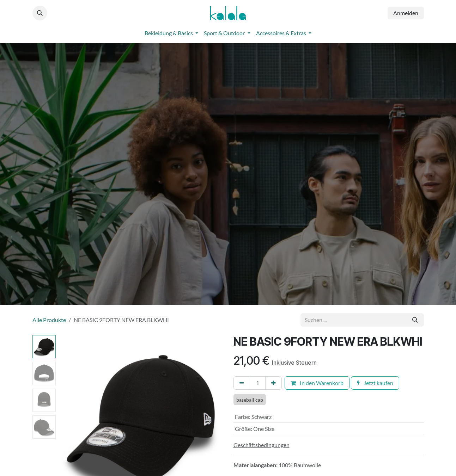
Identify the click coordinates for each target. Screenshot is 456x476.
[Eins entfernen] (242, 383)
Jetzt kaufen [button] (375, 383)
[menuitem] (171, 33)
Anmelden (406, 13)
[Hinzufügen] (273, 383)
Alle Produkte (49, 320)
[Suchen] (415, 320)
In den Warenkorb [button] (317, 383)
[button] (40, 13)
